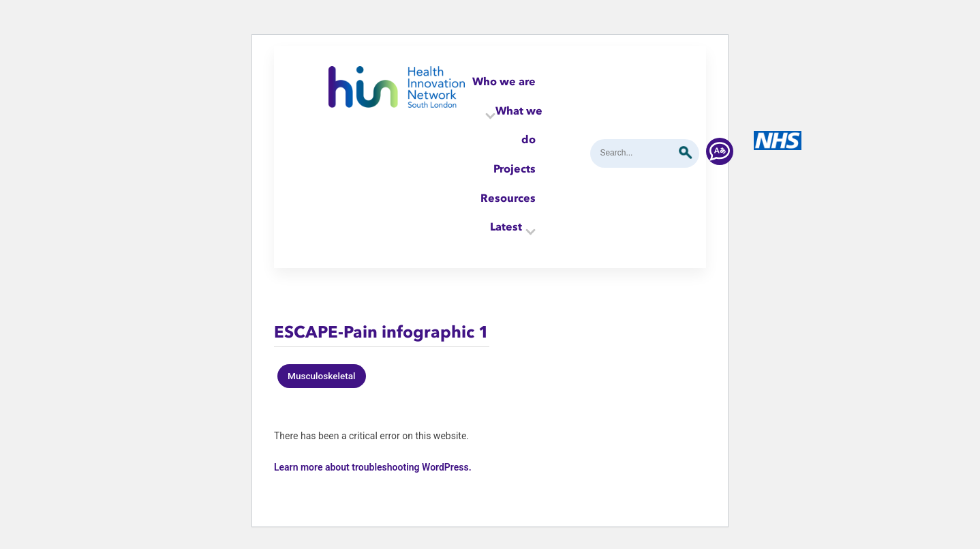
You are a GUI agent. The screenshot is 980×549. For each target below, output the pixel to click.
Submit (686, 153)
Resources (508, 198)
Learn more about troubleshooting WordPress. (373, 467)
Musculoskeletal (322, 376)
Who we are (504, 81)
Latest (506, 226)
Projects (515, 168)
